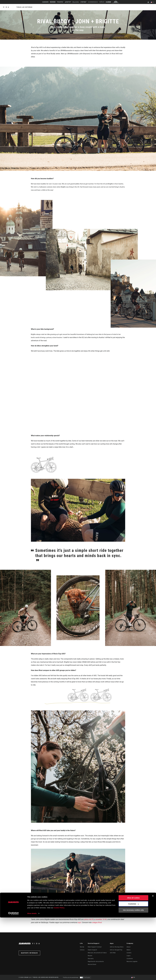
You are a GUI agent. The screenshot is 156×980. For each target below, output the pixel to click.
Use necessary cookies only (133, 972)
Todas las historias (24, 7)
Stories (82, 947)
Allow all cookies (133, 960)
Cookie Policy (59, 970)
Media (128, 950)
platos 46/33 (89, 919)
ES (153, 2)
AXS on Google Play (116, 950)
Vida (6, 7)
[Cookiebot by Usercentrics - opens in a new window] (13, 976)
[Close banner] (153, 958)
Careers (129, 953)
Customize (133, 966)
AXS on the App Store (117, 947)
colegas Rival (97, 922)
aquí (79, 922)
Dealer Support (92, 950)
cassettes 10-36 (101, 919)
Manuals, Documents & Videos (97, 953)
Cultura (82, 950)
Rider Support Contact (95, 947)
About (128, 947)
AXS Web (113, 953)
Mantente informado (29, 953)
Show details (32, 976)
